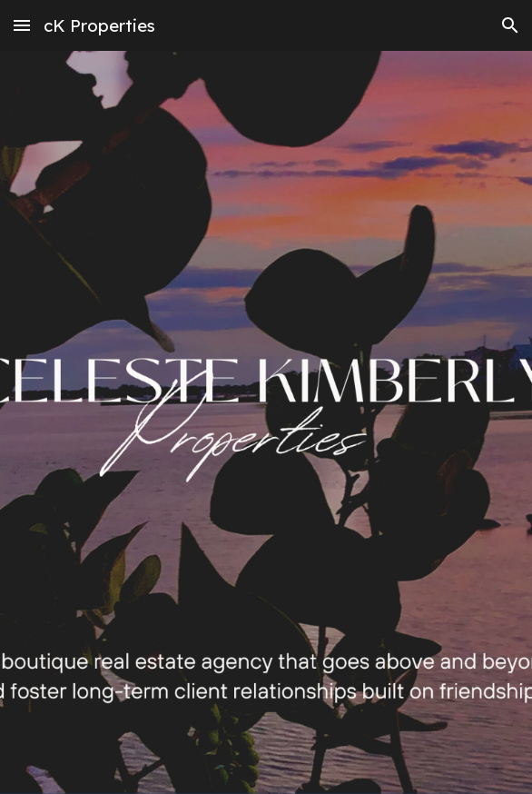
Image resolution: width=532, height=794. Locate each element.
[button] (22, 25)
